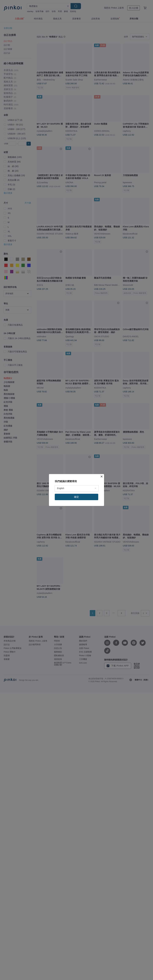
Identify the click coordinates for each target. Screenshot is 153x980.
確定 (76, 497)
